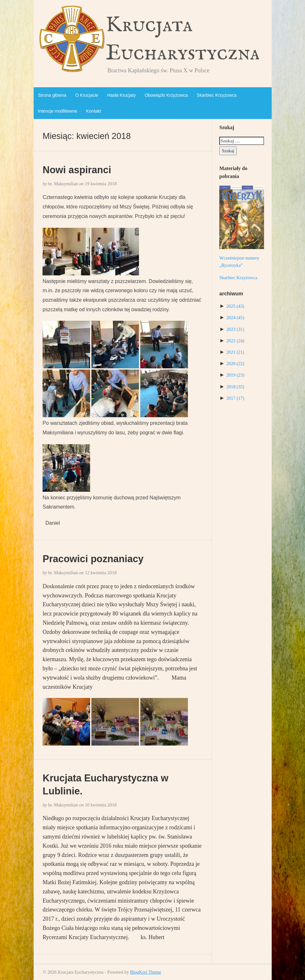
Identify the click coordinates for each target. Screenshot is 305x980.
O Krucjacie (87, 95)
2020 (235, 364)
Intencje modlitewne (58, 111)
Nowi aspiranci (77, 170)
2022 (235, 341)
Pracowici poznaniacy (93, 559)
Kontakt (93, 111)
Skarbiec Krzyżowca (217, 95)
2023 (235, 329)
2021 (235, 352)
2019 (235, 375)
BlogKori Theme (146, 972)
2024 (235, 318)
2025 (235, 306)
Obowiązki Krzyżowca (166, 95)
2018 (235, 387)
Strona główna (52, 95)
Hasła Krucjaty (121, 95)
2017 (235, 398)
